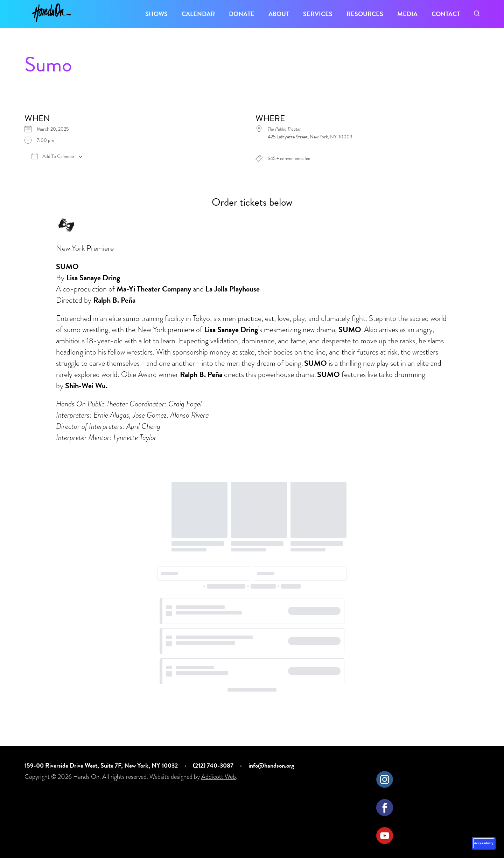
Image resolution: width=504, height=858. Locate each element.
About (279, 14)
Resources (365, 14)
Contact (446, 14)
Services (318, 14)
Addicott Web (219, 777)
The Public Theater (284, 129)
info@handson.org (271, 765)
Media (407, 14)
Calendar (198, 14)
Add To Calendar (53, 157)
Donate (242, 14)
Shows (156, 14)
